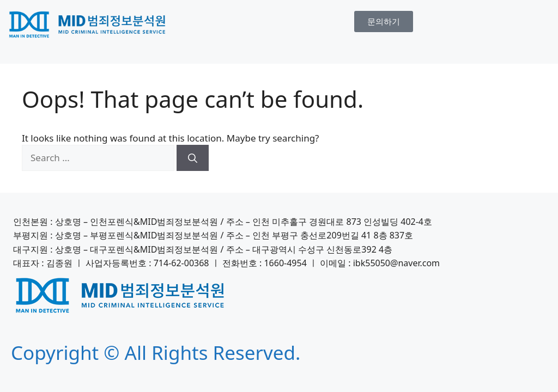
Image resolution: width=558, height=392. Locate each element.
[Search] (193, 158)
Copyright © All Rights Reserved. (156, 353)
